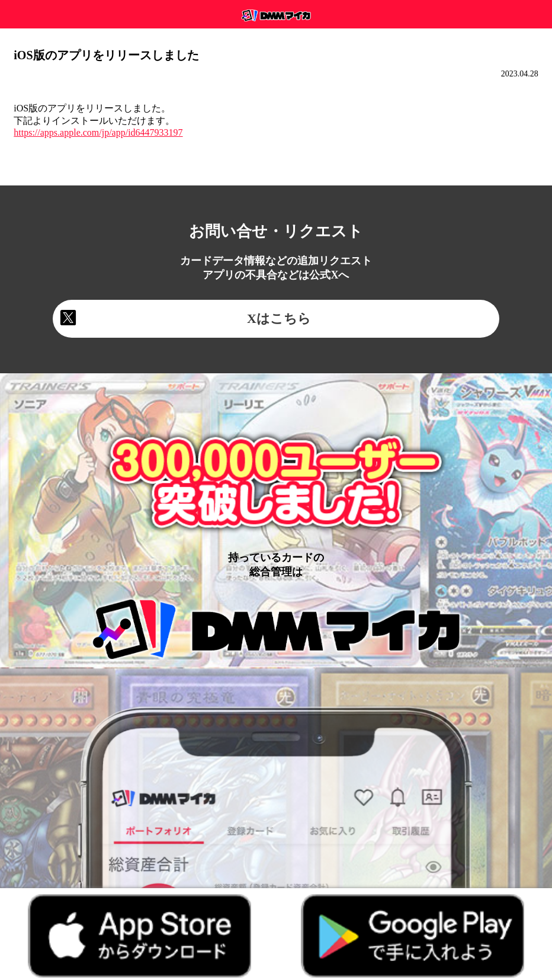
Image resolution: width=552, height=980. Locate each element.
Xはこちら (279, 318)
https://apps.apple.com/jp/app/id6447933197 (98, 132)
